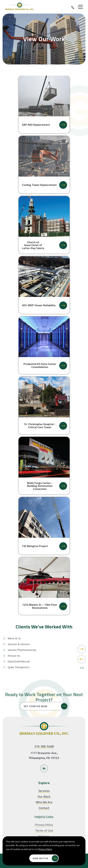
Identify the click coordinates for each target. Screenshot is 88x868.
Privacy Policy (45, 849)
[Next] (82, 658)
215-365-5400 (44, 746)
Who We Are (44, 802)
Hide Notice (41, 858)
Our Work (44, 797)
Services (44, 791)
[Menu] (80, 7)
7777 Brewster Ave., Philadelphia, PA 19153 (44, 755)
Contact (44, 808)
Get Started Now (35, 706)
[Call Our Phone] (73, 7)
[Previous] (82, 668)
